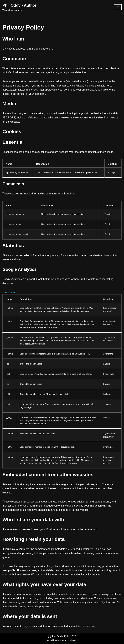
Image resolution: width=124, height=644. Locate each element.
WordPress (53, 641)
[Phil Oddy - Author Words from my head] (19, 7)
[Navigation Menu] (118, 7)
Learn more (9, 292)
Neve (74, 641)
